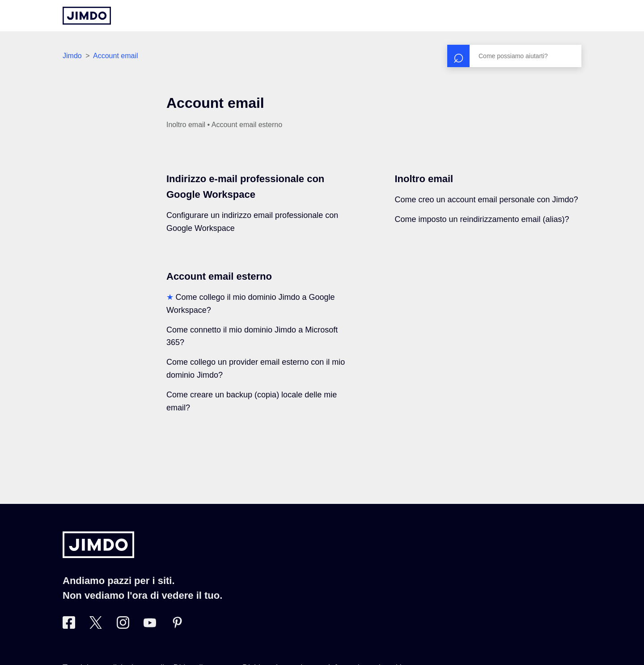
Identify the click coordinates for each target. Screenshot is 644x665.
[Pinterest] (177, 626)
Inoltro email (424, 179)
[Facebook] (69, 626)
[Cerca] (514, 56)
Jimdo (72, 56)
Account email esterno (219, 276)
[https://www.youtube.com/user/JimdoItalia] (150, 626)
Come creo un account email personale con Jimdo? (486, 200)
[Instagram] (123, 626)
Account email (116, 56)
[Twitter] (96, 626)
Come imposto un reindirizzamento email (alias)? (482, 219)
